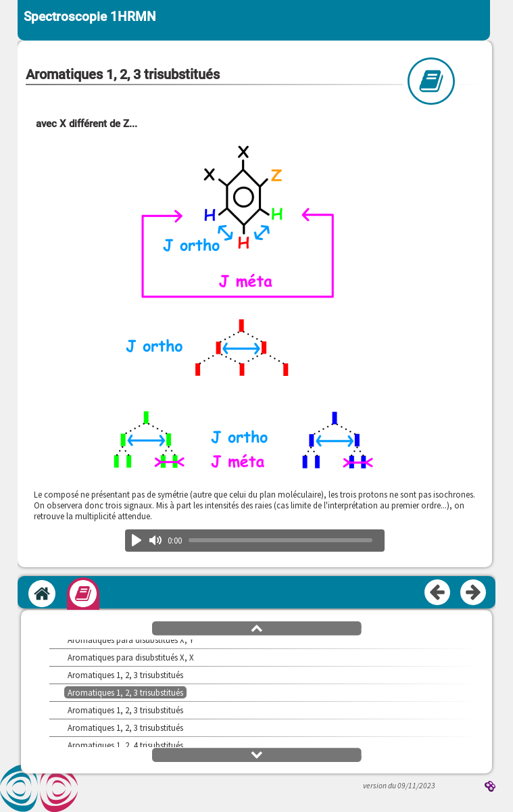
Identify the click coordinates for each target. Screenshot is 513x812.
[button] (257, 627)
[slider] (280, 540)
